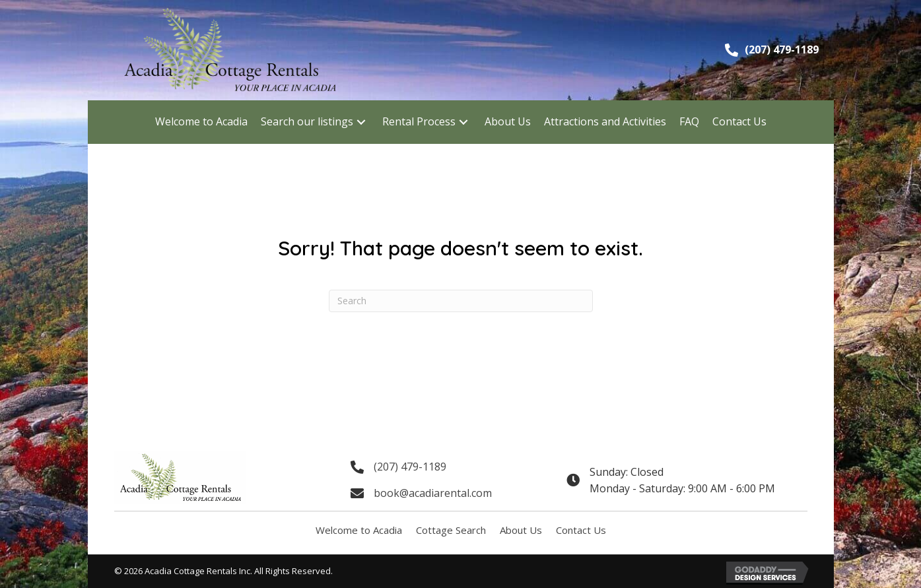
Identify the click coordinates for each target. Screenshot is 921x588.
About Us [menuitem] (521, 530)
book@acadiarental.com (433, 493)
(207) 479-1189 (782, 49)
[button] (361, 122)
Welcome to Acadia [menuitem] (359, 530)
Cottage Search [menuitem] (451, 530)
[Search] (461, 301)
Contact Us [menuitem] (581, 530)
